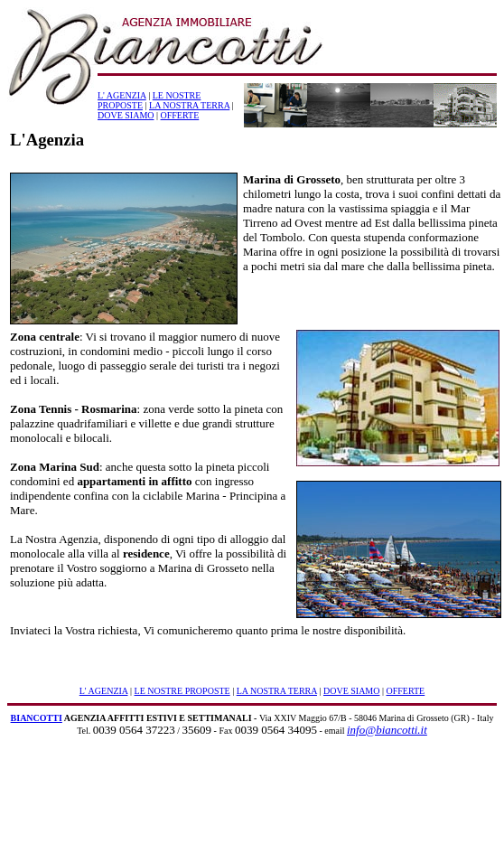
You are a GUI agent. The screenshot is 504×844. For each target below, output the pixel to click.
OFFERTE (180, 115)
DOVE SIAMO (126, 115)
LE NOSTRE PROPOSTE (182, 691)
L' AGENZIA (122, 95)
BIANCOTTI (37, 718)
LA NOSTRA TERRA (189, 105)
